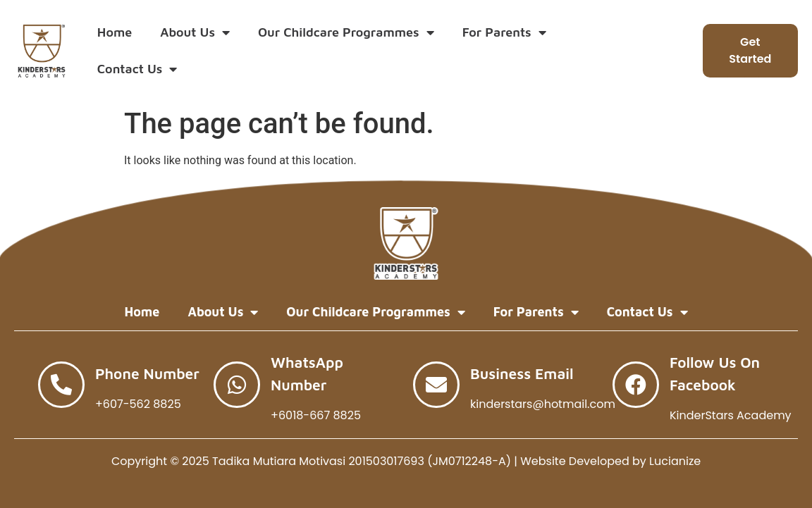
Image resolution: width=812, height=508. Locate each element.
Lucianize (675, 461)
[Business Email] (436, 385)
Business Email (522, 373)
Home (115, 32)
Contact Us (137, 69)
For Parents (504, 32)
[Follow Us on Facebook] (636, 385)
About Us (195, 32)
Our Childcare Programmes (346, 32)
